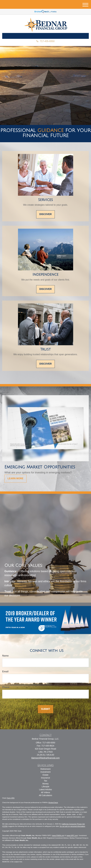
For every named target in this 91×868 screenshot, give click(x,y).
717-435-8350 (46, 41)
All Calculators (45, 795)
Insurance (45, 778)
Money (45, 784)
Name (5, 656)
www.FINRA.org (58, 835)
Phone (6, 687)
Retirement (45, 769)
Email (5, 672)
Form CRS (11, 798)
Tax (45, 781)
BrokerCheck (53, 803)
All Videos (45, 792)
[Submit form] (45, 709)
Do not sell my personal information (72, 826)
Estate (45, 775)
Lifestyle (45, 787)
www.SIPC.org (72, 835)
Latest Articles (45, 789)
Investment (45, 772)
